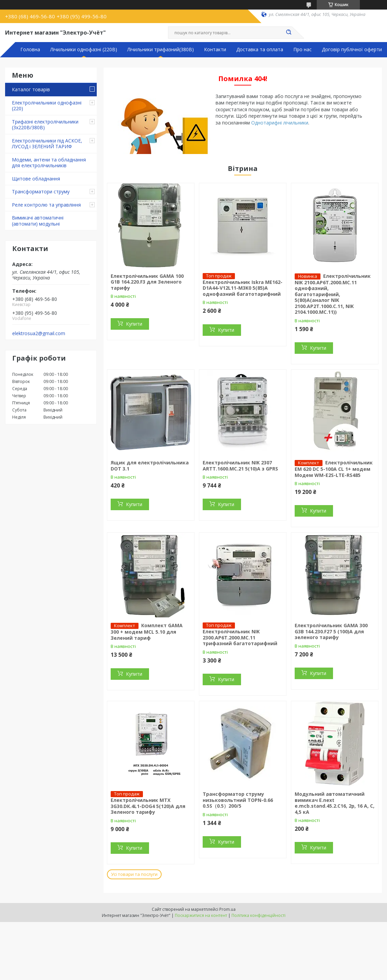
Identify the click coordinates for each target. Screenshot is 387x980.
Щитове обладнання (36, 179)
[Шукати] (289, 33)
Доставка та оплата (260, 50)
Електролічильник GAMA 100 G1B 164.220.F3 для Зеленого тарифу (147, 282)
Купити (134, 324)
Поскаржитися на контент (201, 915)
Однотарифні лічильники (280, 123)
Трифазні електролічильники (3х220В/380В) (45, 125)
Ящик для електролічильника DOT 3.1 (150, 466)
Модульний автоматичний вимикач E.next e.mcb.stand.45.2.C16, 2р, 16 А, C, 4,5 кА (335, 803)
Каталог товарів (31, 89)
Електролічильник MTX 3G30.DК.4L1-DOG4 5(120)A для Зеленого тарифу (148, 806)
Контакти (215, 50)
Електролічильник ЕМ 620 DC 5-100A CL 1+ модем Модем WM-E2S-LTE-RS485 (334, 469)
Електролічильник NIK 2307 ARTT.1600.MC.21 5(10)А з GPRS (240, 466)
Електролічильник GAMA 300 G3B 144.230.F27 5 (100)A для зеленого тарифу (331, 631)
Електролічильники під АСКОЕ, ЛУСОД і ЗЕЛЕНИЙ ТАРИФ (47, 144)
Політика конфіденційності (259, 915)
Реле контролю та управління (46, 205)
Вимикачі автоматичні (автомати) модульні (38, 221)
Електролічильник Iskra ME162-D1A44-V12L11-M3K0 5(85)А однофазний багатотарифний (243, 288)
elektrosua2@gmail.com (39, 333)
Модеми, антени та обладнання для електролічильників (49, 163)
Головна (30, 50)
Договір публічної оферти (352, 50)
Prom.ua (227, 909)
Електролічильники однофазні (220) (47, 106)
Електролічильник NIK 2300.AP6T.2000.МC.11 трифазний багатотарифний (240, 637)
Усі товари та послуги (134, 874)
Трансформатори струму (41, 191)
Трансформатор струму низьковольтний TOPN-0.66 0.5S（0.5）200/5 (238, 800)
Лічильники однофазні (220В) (84, 50)
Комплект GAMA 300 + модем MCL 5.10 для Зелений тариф (147, 632)
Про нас (302, 50)
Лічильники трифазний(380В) (161, 50)
